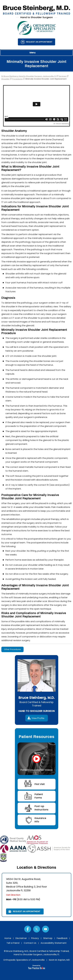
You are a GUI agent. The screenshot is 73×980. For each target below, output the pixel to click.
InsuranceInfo (40, 820)
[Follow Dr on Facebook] (28, 929)
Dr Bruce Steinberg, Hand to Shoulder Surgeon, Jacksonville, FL (29, 76)
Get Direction (13, 895)
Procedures (17, 79)
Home (8, 938)
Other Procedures (12, 649)
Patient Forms (39, 796)
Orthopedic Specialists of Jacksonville (24, 960)
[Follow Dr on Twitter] (37, 929)
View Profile (38, 718)
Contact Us (30, 943)
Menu (36, 53)
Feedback (62, 938)
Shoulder (5, 79)
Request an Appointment (39, 42)
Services (62, 76)
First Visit (40, 784)
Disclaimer (21, 938)
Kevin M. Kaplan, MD (59, 960)
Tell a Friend (13, 943)
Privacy (35, 938)
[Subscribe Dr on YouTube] (46, 929)
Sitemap (48, 938)
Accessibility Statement (54, 943)
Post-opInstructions (41, 808)
